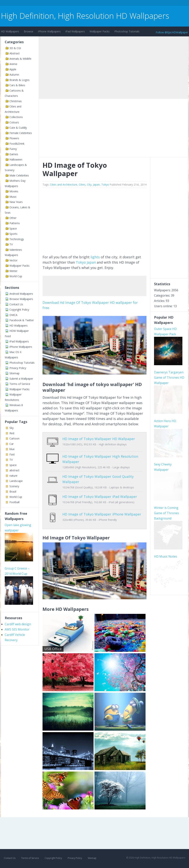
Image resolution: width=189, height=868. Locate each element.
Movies (14, 191)
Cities (82, 184)
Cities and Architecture (64, 184)
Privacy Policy (18, 368)
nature (13, 476)
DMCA (13, 315)
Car (12, 444)
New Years (16, 202)
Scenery (14, 486)
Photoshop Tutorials (127, 31)
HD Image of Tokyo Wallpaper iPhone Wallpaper (102, 508)
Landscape (16, 481)
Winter (13, 271)
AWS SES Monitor (17, 629)
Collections (16, 117)
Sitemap (14, 373)
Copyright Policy (19, 310)
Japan (96, 184)
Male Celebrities (19, 175)
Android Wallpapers (21, 294)
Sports (13, 234)
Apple (13, 69)
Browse (29, 31)
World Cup (16, 276)
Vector (13, 260)
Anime (13, 64)
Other (13, 218)
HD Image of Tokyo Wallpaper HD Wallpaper (99, 439)
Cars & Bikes (17, 85)
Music (13, 197)
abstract (14, 470)
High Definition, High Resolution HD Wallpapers (85, 16)
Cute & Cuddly (18, 128)
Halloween (16, 159)
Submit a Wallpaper (21, 379)
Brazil (13, 492)
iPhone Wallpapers (49, 31)
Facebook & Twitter (22, 320)
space (13, 465)
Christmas (16, 101)
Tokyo (105, 184)
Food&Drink (17, 144)
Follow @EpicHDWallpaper (172, 32)
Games (14, 154)
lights (95, 257)
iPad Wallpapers (75, 31)
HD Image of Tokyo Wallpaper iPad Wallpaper (100, 494)
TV (11, 244)
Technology (17, 239)
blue (12, 449)
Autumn (14, 75)
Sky (12, 428)
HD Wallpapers (10, 31)
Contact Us (16, 304)
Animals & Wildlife (20, 59)
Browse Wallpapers (21, 299)
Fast (12, 454)
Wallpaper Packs (100, 31)
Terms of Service (20, 384)
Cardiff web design (18, 624)
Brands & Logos (19, 80)
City (89, 184)
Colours (14, 122)
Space (13, 228)
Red (12, 433)
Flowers (14, 138)
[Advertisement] (70, 4)
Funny (13, 149)
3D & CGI (15, 48)
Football (14, 502)
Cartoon (14, 438)
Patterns (15, 223)
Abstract (15, 53)
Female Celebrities (21, 133)
